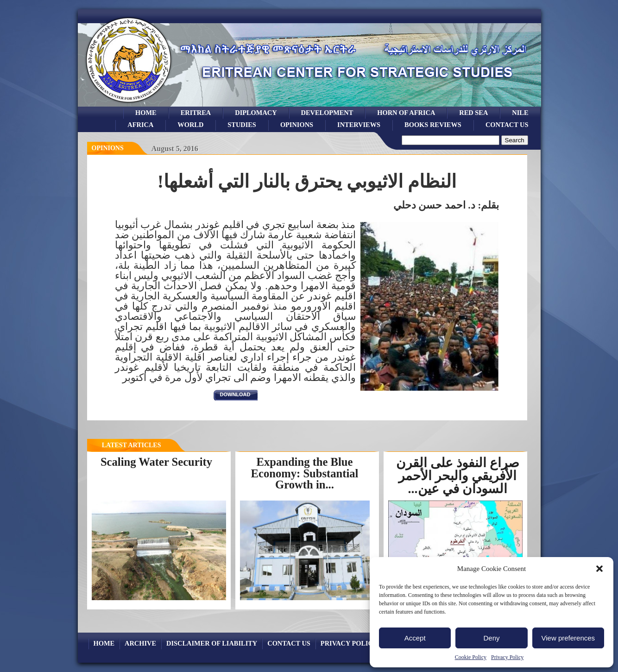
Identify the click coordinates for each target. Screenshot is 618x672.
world (190, 125)
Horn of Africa (406, 113)
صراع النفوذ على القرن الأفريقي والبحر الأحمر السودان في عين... (458, 476)
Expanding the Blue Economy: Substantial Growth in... (305, 473)
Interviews (359, 125)
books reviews (433, 125)
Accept (415, 638)
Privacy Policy (507, 657)
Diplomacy (256, 113)
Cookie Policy (471, 657)
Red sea (473, 113)
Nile (520, 113)
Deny (491, 638)
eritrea (196, 113)
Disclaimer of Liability (212, 643)
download (235, 394)
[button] (599, 569)
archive (140, 643)
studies (242, 125)
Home (146, 113)
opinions (297, 125)
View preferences (568, 638)
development (327, 113)
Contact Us (507, 125)
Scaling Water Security (156, 462)
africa (140, 125)
